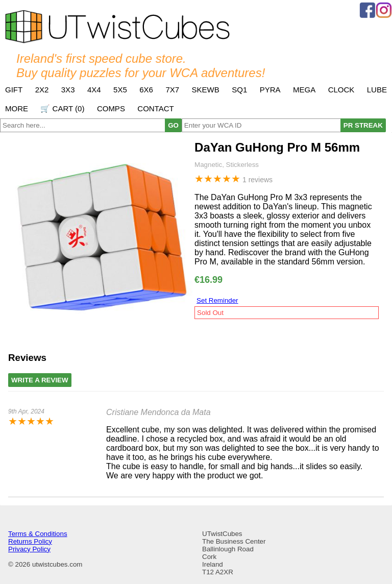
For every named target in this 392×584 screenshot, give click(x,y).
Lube (377, 90)
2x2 (42, 90)
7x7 (172, 90)
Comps (111, 108)
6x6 (146, 90)
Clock (341, 90)
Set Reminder (217, 300)
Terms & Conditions (38, 534)
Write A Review (40, 380)
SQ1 (239, 90)
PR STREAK (363, 125)
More (17, 108)
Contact (155, 108)
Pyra (270, 90)
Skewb (206, 90)
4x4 (94, 90)
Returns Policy (30, 541)
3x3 (68, 90)
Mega (304, 90)
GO (173, 125)
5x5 (120, 90)
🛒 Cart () (62, 108)
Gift (14, 90)
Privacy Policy (29, 549)
